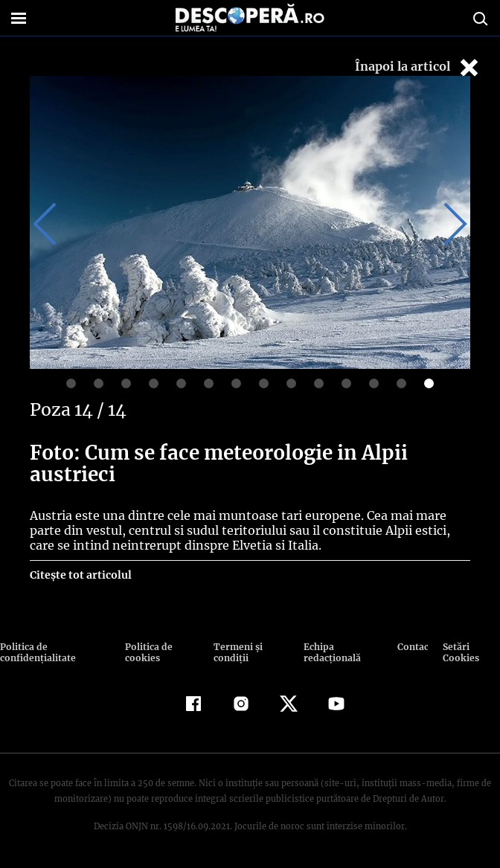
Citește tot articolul (80, 575)
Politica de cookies (147, 652)
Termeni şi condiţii (236, 652)
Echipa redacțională (330, 652)
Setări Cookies (461, 652)
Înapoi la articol (418, 67)
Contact (413, 647)
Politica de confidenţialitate (36, 652)
